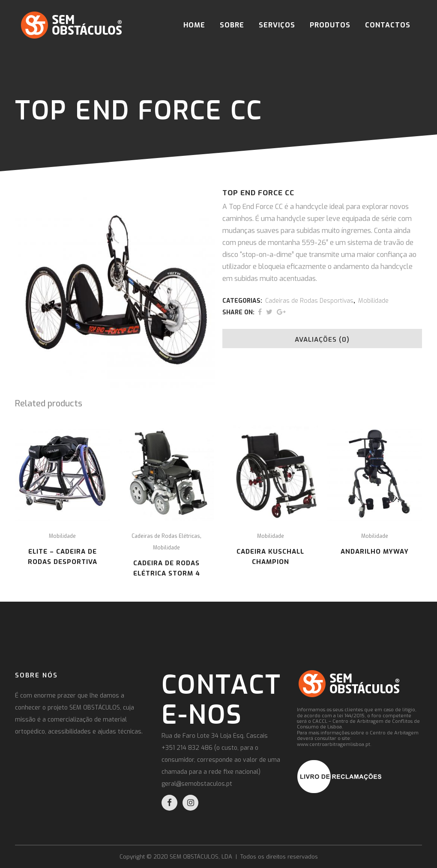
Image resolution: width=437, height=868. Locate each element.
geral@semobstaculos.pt (197, 784)
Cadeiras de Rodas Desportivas (309, 301)
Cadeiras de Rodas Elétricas (166, 536)
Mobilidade (373, 301)
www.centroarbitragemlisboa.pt (334, 744)
